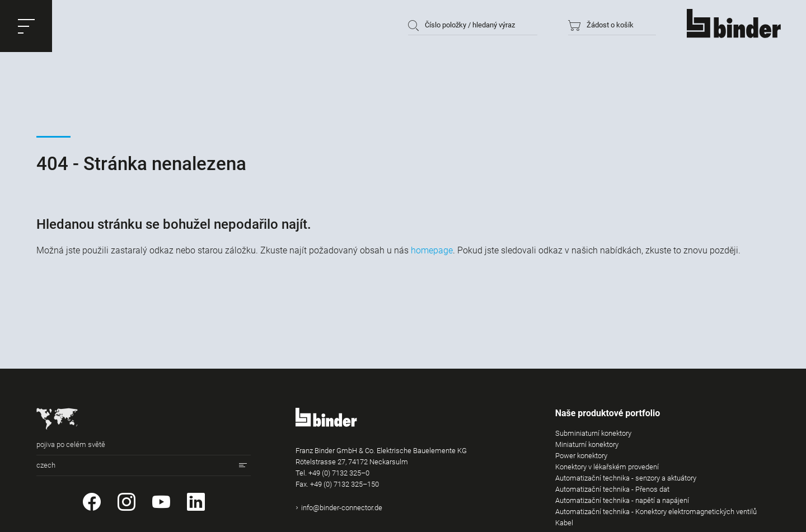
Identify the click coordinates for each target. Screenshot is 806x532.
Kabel (564, 523)
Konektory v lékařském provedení (607, 467)
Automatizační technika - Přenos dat (612, 489)
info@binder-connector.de (342, 508)
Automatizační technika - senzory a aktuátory (626, 478)
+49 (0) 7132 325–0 (339, 473)
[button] (26, 26)
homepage (432, 250)
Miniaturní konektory (587, 444)
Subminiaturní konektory (593, 433)
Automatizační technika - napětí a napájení (622, 500)
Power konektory (581, 456)
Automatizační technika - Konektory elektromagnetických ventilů (656, 512)
